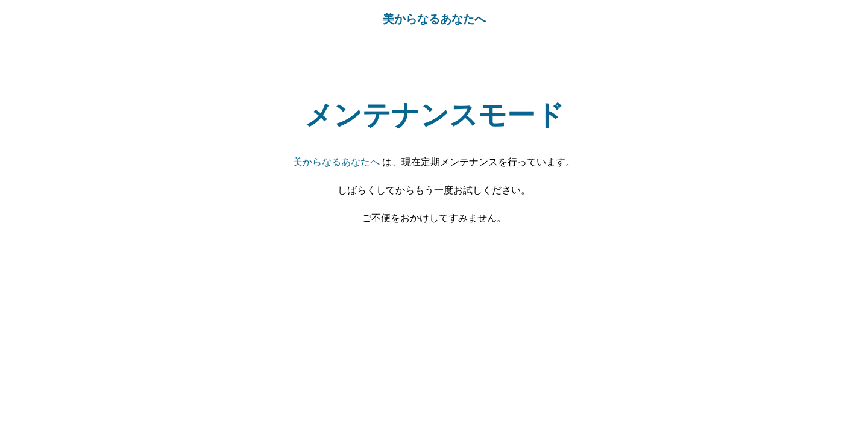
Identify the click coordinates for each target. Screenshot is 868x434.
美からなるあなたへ (434, 19)
